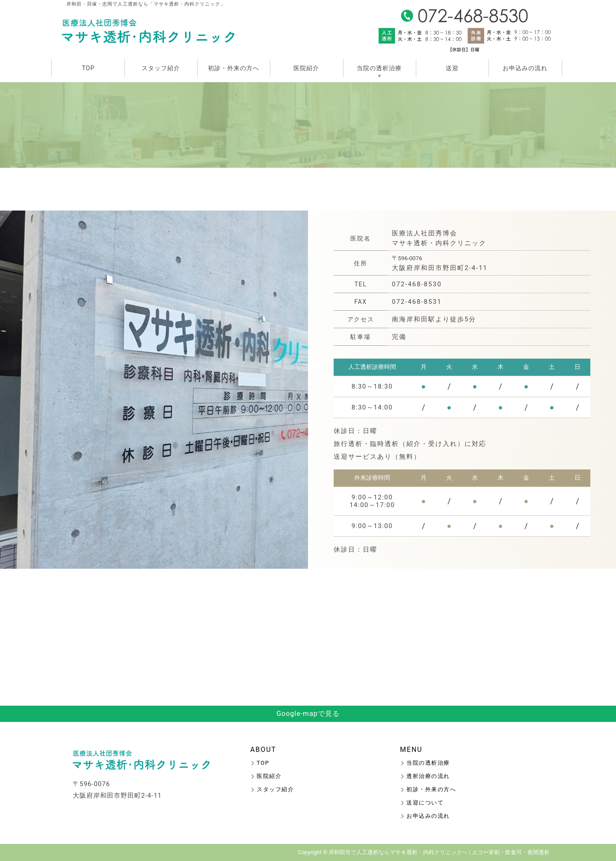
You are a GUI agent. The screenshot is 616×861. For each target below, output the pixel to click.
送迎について (425, 803)
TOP (88, 68)
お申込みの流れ (525, 68)
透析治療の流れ (428, 776)
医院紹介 (306, 68)
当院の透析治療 (379, 68)
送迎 (452, 68)
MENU (411, 750)
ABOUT (263, 750)
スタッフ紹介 (161, 68)
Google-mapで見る (308, 714)
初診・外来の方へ (234, 68)
